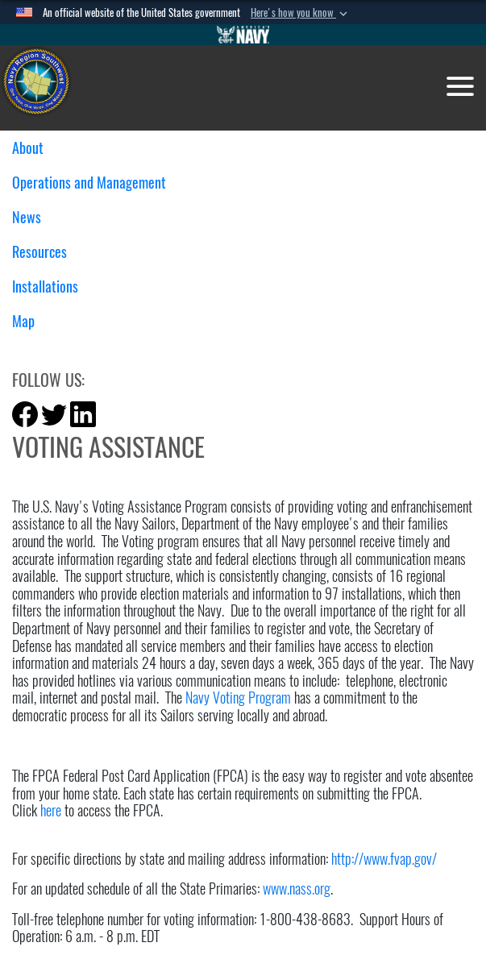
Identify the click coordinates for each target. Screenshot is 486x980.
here (51, 810)
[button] (301, 13)
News (33, 217)
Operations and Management (95, 183)
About (34, 148)
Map (23, 321)
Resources (46, 252)
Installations (51, 287)
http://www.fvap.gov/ (384, 859)
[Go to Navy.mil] (243, 35)
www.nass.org (297, 889)
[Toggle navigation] (460, 86)
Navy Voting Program (238, 698)
